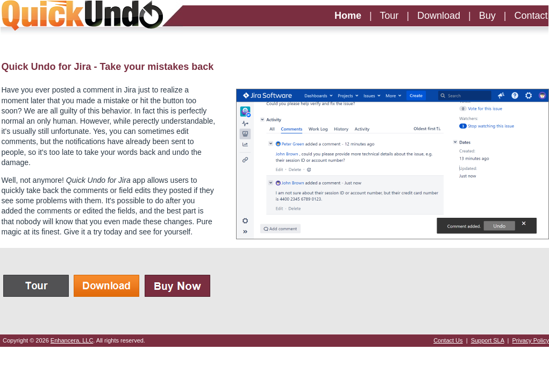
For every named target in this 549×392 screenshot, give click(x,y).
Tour (389, 16)
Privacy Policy (531, 340)
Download (439, 16)
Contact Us (448, 340)
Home (348, 16)
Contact (531, 16)
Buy (487, 16)
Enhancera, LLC (72, 340)
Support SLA (488, 340)
